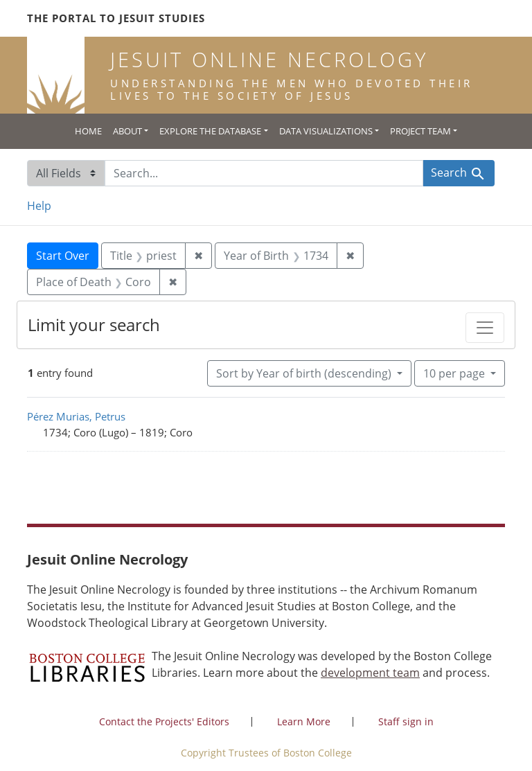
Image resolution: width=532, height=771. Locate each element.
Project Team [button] (420, 131)
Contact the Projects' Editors (164, 721)
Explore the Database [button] (210, 131)
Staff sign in (406, 721)
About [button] (127, 131)
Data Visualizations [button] (326, 131)
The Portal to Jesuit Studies (116, 18)
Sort (305, 373)
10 (455, 373)
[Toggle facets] (485, 328)
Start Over (63, 256)
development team (370, 673)
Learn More (304, 721)
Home (88, 131)
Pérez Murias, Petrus (76, 416)
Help (39, 206)
